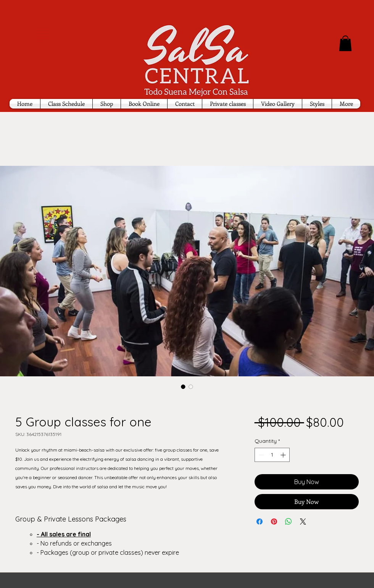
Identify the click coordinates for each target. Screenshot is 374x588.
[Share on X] (303, 522)
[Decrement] (260, 455)
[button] (345, 43)
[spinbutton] (272, 455)
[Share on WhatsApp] (289, 522)
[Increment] (284, 455)
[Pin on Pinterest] (274, 522)
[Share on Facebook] (260, 522)
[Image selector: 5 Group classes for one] (183, 387)
